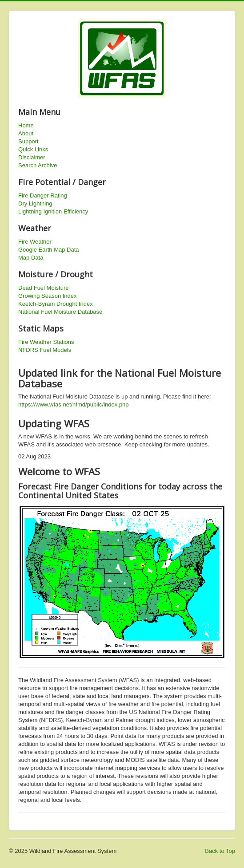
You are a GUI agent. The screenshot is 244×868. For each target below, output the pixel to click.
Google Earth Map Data (49, 250)
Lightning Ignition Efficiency (53, 211)
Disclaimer (32, 157)
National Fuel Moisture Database (60, 312)
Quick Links (33, 149)
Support (28, 141)
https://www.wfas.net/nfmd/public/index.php (74, 404)
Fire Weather (35, 242)
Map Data (31, 258)
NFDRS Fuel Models (45, 350)
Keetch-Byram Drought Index (56, 304)
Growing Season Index (48, 296)
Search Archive (38, 165)
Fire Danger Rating (43, 195)
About (26, 133)
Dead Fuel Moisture (43, 288)
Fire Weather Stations (46, 342)
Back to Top (220, 851)
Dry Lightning (35, 203)
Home (26, 125)
